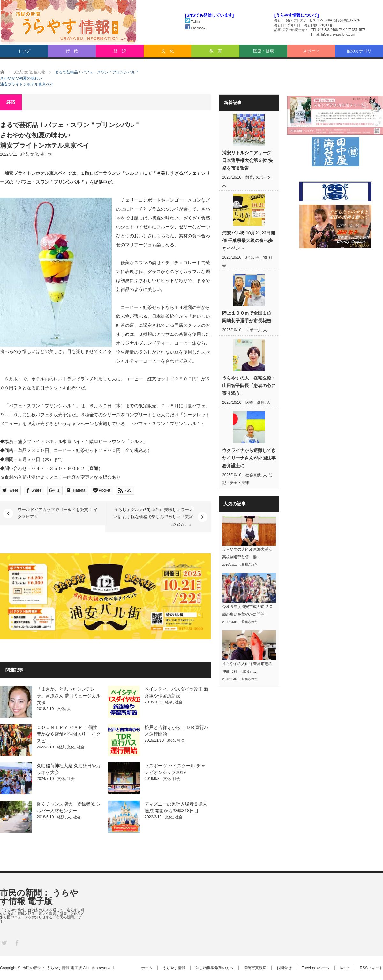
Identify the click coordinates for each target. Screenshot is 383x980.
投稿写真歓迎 (255, 968)
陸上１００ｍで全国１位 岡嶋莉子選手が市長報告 (247, 317)
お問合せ (284, 968)
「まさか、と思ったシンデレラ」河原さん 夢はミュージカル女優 (69, 696)
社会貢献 (253, 475)
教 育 (216, 51)
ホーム (147, 968)
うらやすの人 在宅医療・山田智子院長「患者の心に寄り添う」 (249, 386)
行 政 (72, 51)
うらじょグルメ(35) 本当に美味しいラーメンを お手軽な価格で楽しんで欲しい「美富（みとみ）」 (153, 517)
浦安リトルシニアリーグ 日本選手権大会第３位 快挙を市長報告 (247, 160)
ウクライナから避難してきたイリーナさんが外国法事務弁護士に (249, 458)
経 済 (120, 51)
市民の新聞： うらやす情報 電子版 (39, 897)
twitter (345, 968)
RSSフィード (371, 968)
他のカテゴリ (359, 51)
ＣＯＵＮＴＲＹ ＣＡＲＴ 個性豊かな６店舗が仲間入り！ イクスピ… (69, 734)
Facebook (195, 28)
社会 (179, 702)
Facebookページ (316, 968)
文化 (34, 154)
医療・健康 (263, 51)
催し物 (46, 154)
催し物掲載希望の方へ (214, 968)
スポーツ (311, 51)
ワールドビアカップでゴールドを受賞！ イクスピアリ (58, 513)
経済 (24, 154)
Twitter (193, 22)
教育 (249, 177)
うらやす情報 (174, 968)
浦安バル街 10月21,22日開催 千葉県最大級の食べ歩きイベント (249, 241)
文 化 (168, 51)
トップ (24, 51)
